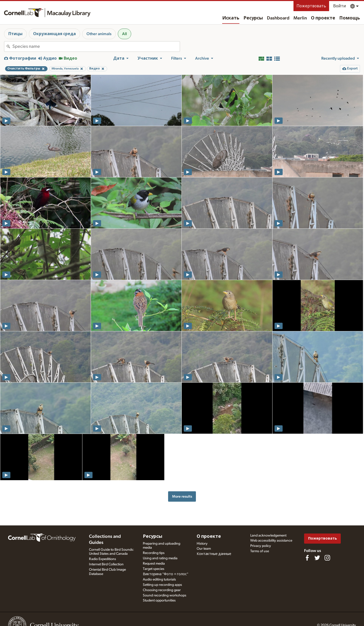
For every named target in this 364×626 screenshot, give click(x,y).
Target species (154, 569)
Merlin (300, 18)
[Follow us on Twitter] (317, 558)
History (202, 544)
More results (182, 496)
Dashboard (278, 18)
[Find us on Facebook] (307, 558)
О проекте (323, 18)
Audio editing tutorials (159, 579)
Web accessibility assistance (271, 541)
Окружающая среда (54, 34)
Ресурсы (253, 18)
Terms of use (260, 551)
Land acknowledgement (268, 536)
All (124, 34)
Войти (340, 6)
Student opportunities (159, 600)
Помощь (350, 18)
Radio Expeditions (103, 559)
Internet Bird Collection (106, 564)
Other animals (99, 34)
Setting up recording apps (162, 585)
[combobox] (96, 47)
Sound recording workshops (165, 595)
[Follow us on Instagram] (327, 558)
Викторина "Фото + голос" (166, 574)
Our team (204, 549)
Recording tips (154, 553)
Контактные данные (214, 554)
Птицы (15, 34)
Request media (154, 564)
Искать (231, 18)
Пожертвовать (311, 6)
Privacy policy (261, 546)
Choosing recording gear (162, 590)
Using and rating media (160, 558)
